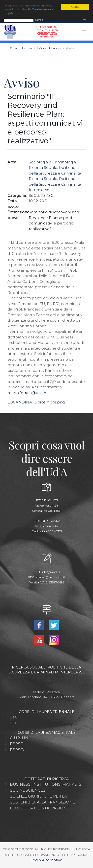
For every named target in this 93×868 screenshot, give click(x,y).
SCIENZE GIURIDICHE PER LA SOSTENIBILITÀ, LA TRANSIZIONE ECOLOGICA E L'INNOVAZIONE (42, 802)
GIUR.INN (19, 738)
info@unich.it (51, 572)
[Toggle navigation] (85, 20)
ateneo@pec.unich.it (50, 577)
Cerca (39, 20)
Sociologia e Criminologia (52, 162)
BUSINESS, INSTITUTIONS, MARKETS (46, 784)
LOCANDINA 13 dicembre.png (36, 402)
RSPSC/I (18, 750)
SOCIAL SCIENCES (28, 790)
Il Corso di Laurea (20, 48)
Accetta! (75, 7)
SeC (14, 717)
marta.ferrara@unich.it (28, 393)
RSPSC (16, 744)
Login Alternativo (46, 860)
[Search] (19, 20)
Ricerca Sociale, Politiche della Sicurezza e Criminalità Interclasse (55, 184)
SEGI (14, 723)
